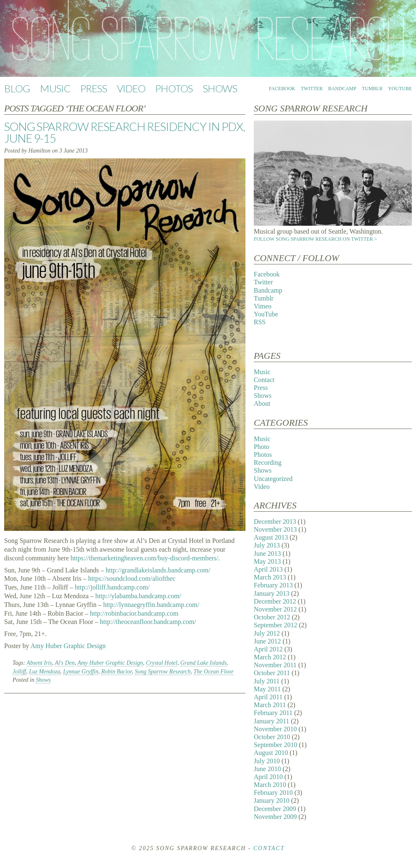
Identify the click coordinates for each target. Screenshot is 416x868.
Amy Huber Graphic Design (68, 646)
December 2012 (275, 601)
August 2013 (271, 537)
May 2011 (267, 689)
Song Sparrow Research (163, 672)
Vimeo (263, 306)
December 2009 (275, 809)
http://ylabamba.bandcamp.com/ (138, 596)
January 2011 (271, 721)
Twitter (312, 89)
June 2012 (267, 641)
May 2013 (267, 561)
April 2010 (268, 777)
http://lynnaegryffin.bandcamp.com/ (151, 605)
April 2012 (268, 649)
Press (94, 88)
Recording (268, 462)
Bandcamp (342, 89)
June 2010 (267, 769)
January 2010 (272, 800)
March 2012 (270, 657)
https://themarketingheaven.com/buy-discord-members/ (145, 558)
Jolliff (19, 672)
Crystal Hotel (162, 663)
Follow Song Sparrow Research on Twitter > (315, 239)
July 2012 (267, 633)
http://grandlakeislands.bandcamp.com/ (158, 570)
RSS (260, 322)
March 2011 (270, 705)
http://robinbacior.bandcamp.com (134, 613)
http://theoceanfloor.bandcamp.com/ (148, 622)
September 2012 (275, 625)
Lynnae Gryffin (81, 672)
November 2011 (275, 665)
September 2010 (275, 745)
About (262, 403)
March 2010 (270, 785)
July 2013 (267, 545)
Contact (264, 380)
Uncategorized (273, 479)
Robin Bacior (116, 672)
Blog (17, 88)
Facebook (282, 89)
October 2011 (272, 673)
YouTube (400, 89)
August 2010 (271, 753)
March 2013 (270, 577)
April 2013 (268, 569)
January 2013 (272, 593)
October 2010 (272, 737)
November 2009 (275, 817)
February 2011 (273, 713)
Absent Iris (39, 663)
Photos (174, 88)
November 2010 (275, 729)
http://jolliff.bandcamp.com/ (112, 587)
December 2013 (275, 522)
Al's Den (65, 663)
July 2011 (267, 681)
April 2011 (268, 697)
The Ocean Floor (213, 672)
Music (55, 88)
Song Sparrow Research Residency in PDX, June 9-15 (125, 132)
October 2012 (272, 617)
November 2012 (275, 609)
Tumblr (372, 89)
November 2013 (275, 529)
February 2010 (273, 793)
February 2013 (273, 585)
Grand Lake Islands (203, 663)
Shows (220, 88)
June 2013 (267, 554)
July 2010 (267, 761)
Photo (261, 447)
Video (131, 88)
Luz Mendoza (45, 672)
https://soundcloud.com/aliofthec (132, 578)
